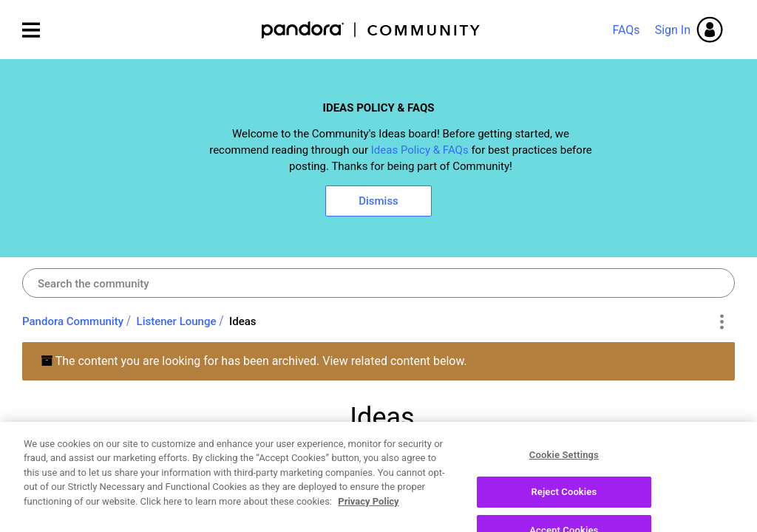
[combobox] (378, 283)
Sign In (673, 30)
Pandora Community (371, 30)
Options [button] (721, 322)
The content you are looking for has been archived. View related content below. (254, 361)
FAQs (626, 30)
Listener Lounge (177, 321)
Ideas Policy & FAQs (420, 150)
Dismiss (378, 201)
